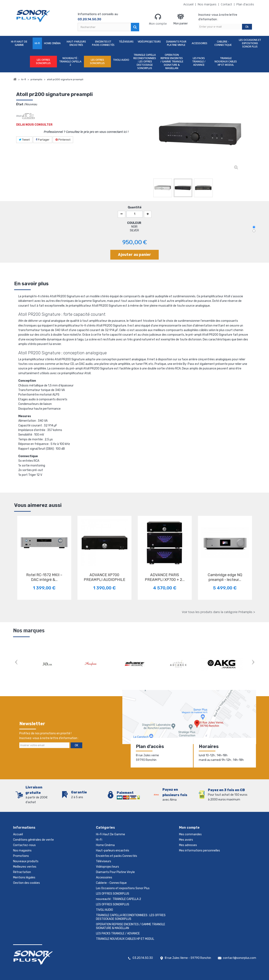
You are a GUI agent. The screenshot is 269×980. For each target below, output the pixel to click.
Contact (226, 4)
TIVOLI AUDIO (121, 60)
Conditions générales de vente (33, 840)
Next (253, 662)
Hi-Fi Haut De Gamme (19, 43)
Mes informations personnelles (200, 851)
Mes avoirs (186, 840)
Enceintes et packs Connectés (103, 43)
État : (20, 104)
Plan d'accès (245, 4)
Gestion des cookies (26, 883)
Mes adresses (188, 845)
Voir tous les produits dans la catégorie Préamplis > (219, 612)
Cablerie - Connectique (223, 43)
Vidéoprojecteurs (149, 42)
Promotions (21, 856)
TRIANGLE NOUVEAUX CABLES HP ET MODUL (226, 61)
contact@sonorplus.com (240, 958)
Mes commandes (190, 834)
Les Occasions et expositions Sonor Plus (250, 43)
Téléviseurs (126, 42)
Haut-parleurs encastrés (76, 43)
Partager (43, 140)
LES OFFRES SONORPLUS (43, 61)
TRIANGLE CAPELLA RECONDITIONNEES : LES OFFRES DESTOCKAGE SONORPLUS (145, 61)
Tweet (24, 140)
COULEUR (134, 223)
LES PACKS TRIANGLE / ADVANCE (199, 61)
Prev (16, 662)
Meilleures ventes (25, 867)
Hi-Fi (37, 43)
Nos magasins (22, 851)
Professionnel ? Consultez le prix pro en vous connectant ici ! (86, 132)
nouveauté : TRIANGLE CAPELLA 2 (70, 61)
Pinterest (63, 140)
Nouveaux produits (26, 861)
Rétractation (22, 872)
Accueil (188, 4)
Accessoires (200, 43)
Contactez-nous (24, 845)
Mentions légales (24, 877)
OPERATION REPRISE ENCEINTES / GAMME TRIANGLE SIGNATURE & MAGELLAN (172, 61)
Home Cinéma (52, 43)
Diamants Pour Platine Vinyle (176, 43)
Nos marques (207, 4)
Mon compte (158, 19)
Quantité (135, 207)
